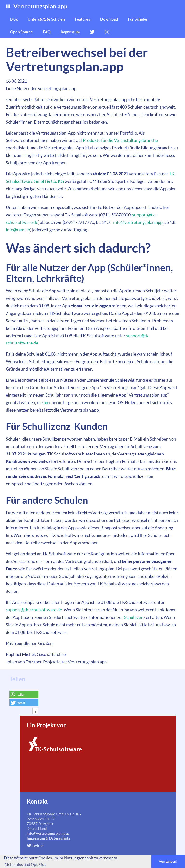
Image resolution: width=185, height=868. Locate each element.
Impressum (70, 32)
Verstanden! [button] (168, 861)
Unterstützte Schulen (46, 19)
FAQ (47, 32)
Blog (14, 19)
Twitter (38, 845)
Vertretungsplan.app (36, 6)
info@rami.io (18, 230)
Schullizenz (135, 617)
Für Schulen (138, 19)
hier (47, 403)
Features (83, 19)
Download (109, 19)
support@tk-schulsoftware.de (34, 610)
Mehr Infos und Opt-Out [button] (25, 864)
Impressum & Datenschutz (48, 838)
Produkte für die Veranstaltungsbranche (120, 140)
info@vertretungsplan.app (138, 222)
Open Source (21, 32)
